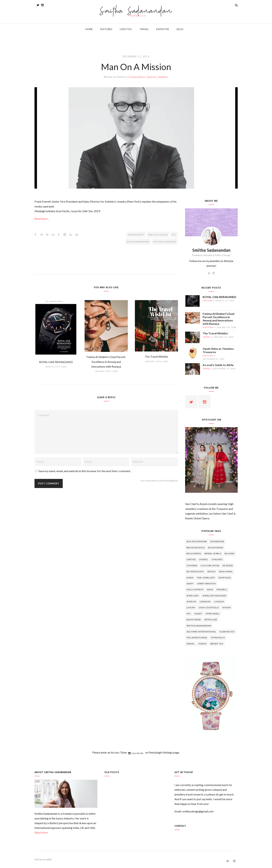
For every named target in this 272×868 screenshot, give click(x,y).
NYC (174, 235)
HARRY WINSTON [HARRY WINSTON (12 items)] (206, 584)
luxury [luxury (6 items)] (191, 607)
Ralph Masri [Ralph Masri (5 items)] (194, 620)
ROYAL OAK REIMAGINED (219, 297)
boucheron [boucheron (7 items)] (194, 553)
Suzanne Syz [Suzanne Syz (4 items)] (227, 632)
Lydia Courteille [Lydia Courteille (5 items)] (209, 607)
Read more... (42, 219)
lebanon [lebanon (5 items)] (205, 602)
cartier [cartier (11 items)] (191, 559)
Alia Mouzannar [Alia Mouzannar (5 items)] (197, 541)
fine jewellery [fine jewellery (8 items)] (206, 578)
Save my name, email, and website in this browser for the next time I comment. (85, 471)
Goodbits (47, 860)
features (152, 77)
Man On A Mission (158, 235)
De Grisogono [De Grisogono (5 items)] (195, 571)
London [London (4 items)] (219, 602)
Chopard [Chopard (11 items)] (192, 566)
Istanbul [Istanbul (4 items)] (222, 589)
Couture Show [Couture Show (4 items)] (210, 566)
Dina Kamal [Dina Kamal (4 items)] (226, 571)
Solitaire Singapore (165, 242)
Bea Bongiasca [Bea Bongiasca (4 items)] (196, 548)
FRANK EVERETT (136, 235)
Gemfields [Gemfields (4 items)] (225, 578)
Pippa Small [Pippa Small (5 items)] (213, 614)
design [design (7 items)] (211, 571)
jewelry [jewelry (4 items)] (192, 602)
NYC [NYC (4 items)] (189, 614)
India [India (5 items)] (210, 589)
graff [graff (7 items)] (190, 584)
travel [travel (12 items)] (191, 644)
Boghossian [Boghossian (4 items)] (216, 548)
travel (207, 337)
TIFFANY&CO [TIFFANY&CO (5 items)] (218, 638)
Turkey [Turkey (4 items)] (202, 644)
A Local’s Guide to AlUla (218, 365)
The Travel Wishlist (215, 333)
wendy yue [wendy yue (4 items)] (217, 644)
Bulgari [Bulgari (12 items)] (230, 553)
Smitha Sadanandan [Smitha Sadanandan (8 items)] (199, 626)
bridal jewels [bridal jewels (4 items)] (213, 553)
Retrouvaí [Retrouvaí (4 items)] (211, 620)
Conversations (137, 77)
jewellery (163, 77)
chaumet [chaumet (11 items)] (217, 559)
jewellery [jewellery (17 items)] (193, 596)
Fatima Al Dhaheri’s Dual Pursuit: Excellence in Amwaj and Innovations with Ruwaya (218, 319)
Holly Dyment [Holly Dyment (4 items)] (195, 589)
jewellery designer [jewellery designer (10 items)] (214, 596)
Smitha (121, 77)
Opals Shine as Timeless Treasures (218, 350)
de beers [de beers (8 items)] (228, 566)
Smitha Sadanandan (136, 11)
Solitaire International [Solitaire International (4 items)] (201, 632)
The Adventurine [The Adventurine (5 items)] (197, 638)
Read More (41, 832)
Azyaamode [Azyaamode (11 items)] (217, 541)
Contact (180, 826)
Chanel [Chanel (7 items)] (204, 559)
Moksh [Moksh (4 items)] (227, 607)
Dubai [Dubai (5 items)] (190, 578)
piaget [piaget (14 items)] (198, 614)
